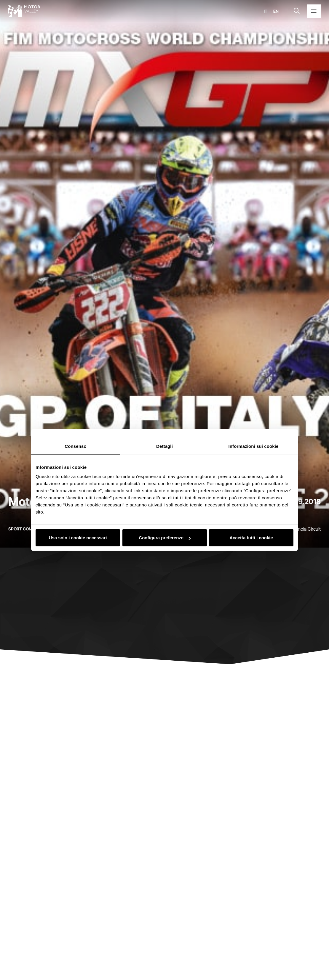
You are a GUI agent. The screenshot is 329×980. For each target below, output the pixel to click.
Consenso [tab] (75, 446)
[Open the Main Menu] (314, 11)
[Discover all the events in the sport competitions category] (31, 529)
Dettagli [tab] (165, 446)
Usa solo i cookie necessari (78, 538)
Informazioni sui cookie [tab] (254, 446)
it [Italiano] (266, 11)
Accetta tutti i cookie (251, 538)
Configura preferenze (165, 538)
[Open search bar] (297, 11)
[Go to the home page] (24, 11)
